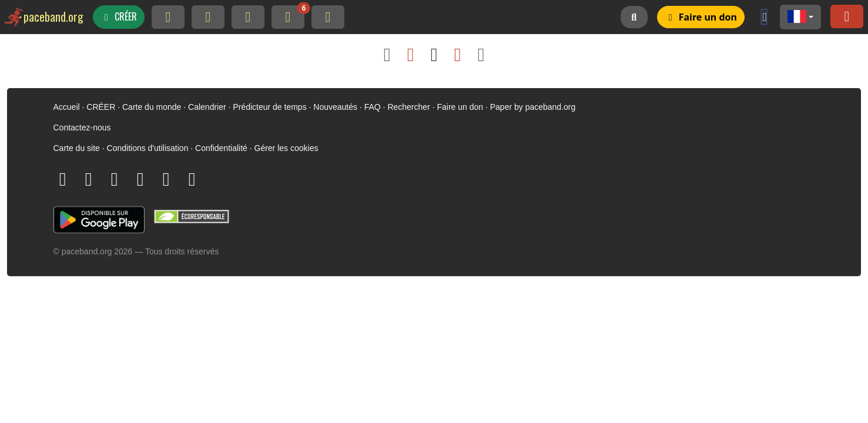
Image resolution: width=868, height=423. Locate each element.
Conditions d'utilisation (148, 148)
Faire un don (460, 107)
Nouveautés (335, 107)
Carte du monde (152, 107)
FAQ (373, 107)
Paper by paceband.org (533, 107)
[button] (800, 17)
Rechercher (408, 107)
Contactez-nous (82, 127)
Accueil (67, 107)
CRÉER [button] (119, 16)
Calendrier (207, 107)
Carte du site (77, 148)
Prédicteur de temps (269, 107)
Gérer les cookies (286, 148)
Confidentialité (221, 148)
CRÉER (101, 107)
